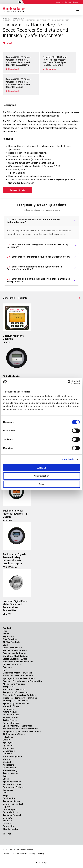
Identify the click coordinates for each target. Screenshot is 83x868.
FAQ (5, 793)
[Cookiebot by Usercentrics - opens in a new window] (68, 382)
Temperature (9, 687)
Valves (6, 634)
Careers (68, 2)
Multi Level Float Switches (16, 656)
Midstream (8, 748)
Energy (6, 740)
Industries (8, 737)
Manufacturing (10, 770)
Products (7, 628)
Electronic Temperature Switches (19, 695)
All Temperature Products (16, 701)
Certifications (10, 798)
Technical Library (11, 801)
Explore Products (16, 19)
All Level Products (12, 664)
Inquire (6, 807)
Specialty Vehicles (12, 782)
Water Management (12, 757)
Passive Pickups (11, 715)
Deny (41, 484)
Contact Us (8, 826)
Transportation (10, 773)
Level (5, 645)
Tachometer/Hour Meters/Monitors (20, 729)
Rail (5, 776)
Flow (5, 631)
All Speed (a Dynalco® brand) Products (22, 731)
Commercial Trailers (13, 787)
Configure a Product (13, 804)
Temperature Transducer (15, 692)
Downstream (9, 751)
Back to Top (41, 862)
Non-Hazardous (11, 717)
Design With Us (10, 812)
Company (7, 818)
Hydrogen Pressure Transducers (19, 678)
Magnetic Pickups (12, 706)
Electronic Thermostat (14, 690)
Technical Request (12, 815)
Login (58, 2)
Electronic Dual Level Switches (18, 662)
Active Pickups (10, 712)
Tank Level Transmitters (15, 650)
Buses (6, 779)
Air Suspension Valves (14, 734)
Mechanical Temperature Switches (20, 698)
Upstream (8, 745)
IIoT (5, 670)
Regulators (8, 637)
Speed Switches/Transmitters (18, 726)
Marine (6, 759)
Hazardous (8, 709)
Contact (75, 2)
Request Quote (17, 190)
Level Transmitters (12, 648)
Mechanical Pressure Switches (18, 676)
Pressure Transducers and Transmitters (23, 681)
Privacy (32, 853)
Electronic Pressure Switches (17, 673)
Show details (68, 459)
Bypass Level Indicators (15, 653)
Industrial (8, 754)
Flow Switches (10, 639)
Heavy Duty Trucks (12, 784)
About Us (7, 821)
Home (5, 19)
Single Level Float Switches (16, 659)
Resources (8, 790)
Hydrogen (8, 743)
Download (14, 69)
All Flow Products (12, 642)
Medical (7, 762)
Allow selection (41, 476)
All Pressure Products (14, 684)
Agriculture (8, 765)
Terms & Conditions (19, 853)
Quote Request (10, 810)
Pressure (7, 667)
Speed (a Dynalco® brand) (16, 703)
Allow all (41, 468)
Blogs (6, 796)
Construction (9, 768)
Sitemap (41, 853)
